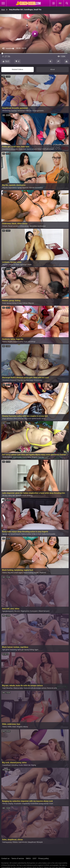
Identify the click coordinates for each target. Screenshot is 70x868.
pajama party (18, 342)
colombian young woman (40, 804)
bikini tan (27, 765)
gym (37, 650)
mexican (14, 380)
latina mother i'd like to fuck (31, 534)
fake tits (29, 111)
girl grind (6, 650)
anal (44, 419)
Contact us (5, 858)
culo (4, 303)
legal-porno (25, 611)
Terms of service (18, 858)
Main (3, 10)
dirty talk (12, 496)
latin (18, 265)
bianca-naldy (19, 688)
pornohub (21, 111)
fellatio (15, 842)
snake (37, 573)
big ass (31, 303)
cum (51, 804)
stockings (32, 342)
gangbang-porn (8, 611)
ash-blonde (23, 842)
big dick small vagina (15, 573)
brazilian (10, 688)
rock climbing (28, 496)
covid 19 (12, 265)
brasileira (6, 380)
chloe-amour (25, 226)
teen (15, 727)
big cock (28, 419)
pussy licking (12, 303)
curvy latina (27, 457)
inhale (5, 226)
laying (34, 765)
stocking (15, 765)
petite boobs (37, 419)
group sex (6, 534)
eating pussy (7, 842)
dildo (10, 727)
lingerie (35, 457)
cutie (21, 765)
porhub (14, 111)
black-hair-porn (44, 611)
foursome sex (19, 419)
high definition (8, 419)
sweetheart (7, 765)
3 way (20, 303)
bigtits (10, 342)
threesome (7, 111)
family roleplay (8, 804)
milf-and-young (48, 149)
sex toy (41, 457)
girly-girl (21, 650)
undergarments (38, 111)
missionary (38, 380)
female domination (36, 188)
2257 (35, 858)
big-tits (5, 188)
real (4, 688)
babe (30, 265)
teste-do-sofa (52, 688)
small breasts (16, 534)
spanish (26, 188)
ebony (26, 727)
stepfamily (26, 804)
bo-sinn (17, 611)
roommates (18, 457)
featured (43, 573)
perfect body (29, 380)
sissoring (14, 650)
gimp (20, 188)
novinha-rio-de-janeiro (10, 149)
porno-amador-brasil (35, 149)
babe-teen (23, 149)
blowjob (19, 496)
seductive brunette (49, 534)
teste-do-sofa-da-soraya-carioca (35, 688)
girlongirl (24, 265)
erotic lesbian (8, 457)
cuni (26, 342)
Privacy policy (44, 858)
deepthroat (32, 842)
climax (25, 303)
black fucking (29, 573)
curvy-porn (34, 611)
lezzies (5, 265)
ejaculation (13, 188)
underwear (42, 226)
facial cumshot (14, 226)
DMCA (28, 858)
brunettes (34, 226)
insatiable (18, 804)
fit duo (5, 496)
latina (5, 342)
